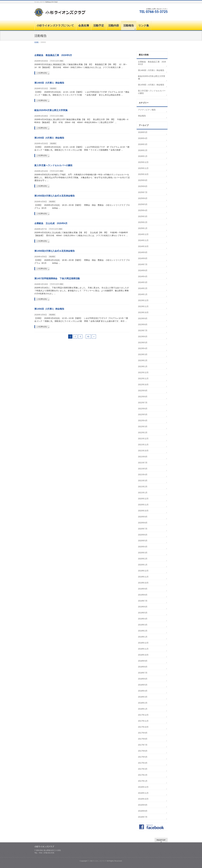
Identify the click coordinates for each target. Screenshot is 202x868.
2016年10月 (143, 799)
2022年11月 (143, 378)
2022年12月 (143, 372)
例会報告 (53, 88)
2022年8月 (143, 397)
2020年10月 (143, 511)
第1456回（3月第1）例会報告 (49, 309)
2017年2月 (143, 775)
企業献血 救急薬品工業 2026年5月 (53, 55)
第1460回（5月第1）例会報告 (49, 83)
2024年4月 (143, 276)
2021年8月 (143, 457)
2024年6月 (143, 270)
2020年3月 (143, 553)
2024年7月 (143, 264)
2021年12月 (143, 439)
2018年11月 (143, 649)
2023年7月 (143, 330)
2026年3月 (143, 144)
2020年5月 (143, 541)
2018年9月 (143, 661)
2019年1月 (143, 637)
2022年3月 (143, 427)
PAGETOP (161, 840)
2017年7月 (143, 745)
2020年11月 (143, 505)
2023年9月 (143, 318)
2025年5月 (143, 204)
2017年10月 (143, 727)
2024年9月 (143, 252)
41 (88, 337)
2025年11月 (143, 168)
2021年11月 (143, 445)
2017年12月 (143, 715)
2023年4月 (143, 348)
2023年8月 (143, 324)
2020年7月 (143, 529)
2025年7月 (143, 192)
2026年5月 (143, 132)
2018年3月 (143, 697)
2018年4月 (143, 691)
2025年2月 (143, 222)
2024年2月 (143, 288)
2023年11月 (143, 306)
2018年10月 (143, 655)
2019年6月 (143, 607)
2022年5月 (143, 414)
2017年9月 (143, 733)
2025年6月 (143, 198)
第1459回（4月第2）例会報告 (49, 138)
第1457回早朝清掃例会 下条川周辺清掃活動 (57, 278)
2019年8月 (143, 595)
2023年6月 (143, 337)
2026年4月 (143, 138)
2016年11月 (143, 793)
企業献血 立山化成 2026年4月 (51, 223)
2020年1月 (143, 565)
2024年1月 (143, 294)
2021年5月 (143, 469)
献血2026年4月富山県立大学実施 (51, 110)
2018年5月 (143, 685)
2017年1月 (143, 781)
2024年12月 (143, 234)
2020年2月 (143, 559)
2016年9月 (143, 805)
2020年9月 (143, 517)
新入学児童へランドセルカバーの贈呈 (53, 165)
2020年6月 (143, 535)
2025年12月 (143, 162)
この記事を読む (42, 73)
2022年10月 (143, 385)
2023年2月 (143, 360)
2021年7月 (143, 463)
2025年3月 (143, 216)
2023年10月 (143, 312)
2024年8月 (143, 258)
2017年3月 (143, 769)
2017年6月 (143, 751)
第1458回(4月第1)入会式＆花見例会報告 (55, 196)
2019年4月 (143, 619)
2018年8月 (143, 667)
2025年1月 (143, 228)
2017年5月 (143, 757)
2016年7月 (143, 817)
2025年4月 (143, 210)
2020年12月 (143, 499)
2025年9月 (143, 180)
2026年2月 (143, 150)
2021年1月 (143, 493)
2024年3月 (143, 282)
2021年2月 (143, 487)
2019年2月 (143, 631)
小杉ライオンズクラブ (98, 861)
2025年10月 (143, 174)
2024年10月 (143, 246)
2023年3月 (143, 354)
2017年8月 (143, 739)
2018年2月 (143, 703)
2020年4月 (143, 547)
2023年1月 (143, 366)
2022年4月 (143, 420)
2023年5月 (143, 343)
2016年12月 (143, 787)
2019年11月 (143, 577)
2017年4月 (143, 763)
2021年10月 (143, 451)
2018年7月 (143, 673)
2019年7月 (143, 601)
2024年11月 (143, 240)
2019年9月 (143, 589)
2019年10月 (143, 583)
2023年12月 (143, 300)
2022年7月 (143, 403)
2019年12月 (143, 571)
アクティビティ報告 (57, 61)
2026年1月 (143, 156)
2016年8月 (143, 811)
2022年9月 (143, 391)
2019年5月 (143, 613)
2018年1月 (143, 709)
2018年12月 (143, 643)
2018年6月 (143, 679)
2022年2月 (143, 433)
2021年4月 (143, 475)
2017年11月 (143, 721)
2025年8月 (143, 186)
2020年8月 (143, 523)
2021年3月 (143, 481)
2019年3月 (143, 625)
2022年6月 (143, 409)
